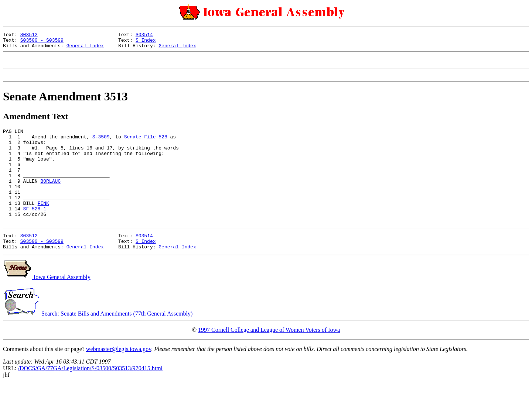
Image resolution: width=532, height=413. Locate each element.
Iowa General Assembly (47, 306)
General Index (85, 49)
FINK (43, 225)
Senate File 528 (146, 145)
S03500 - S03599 (42, 42)
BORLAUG (50, 199)
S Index (146, 42)
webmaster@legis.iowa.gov (119, 378)
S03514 (144, 35)
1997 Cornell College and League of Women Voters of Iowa (269, 359)
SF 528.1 (35, 232)
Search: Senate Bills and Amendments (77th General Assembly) (98, 342)
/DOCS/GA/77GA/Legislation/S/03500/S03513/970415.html (90, 397)
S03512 (29, 35)
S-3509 (101, 145)
